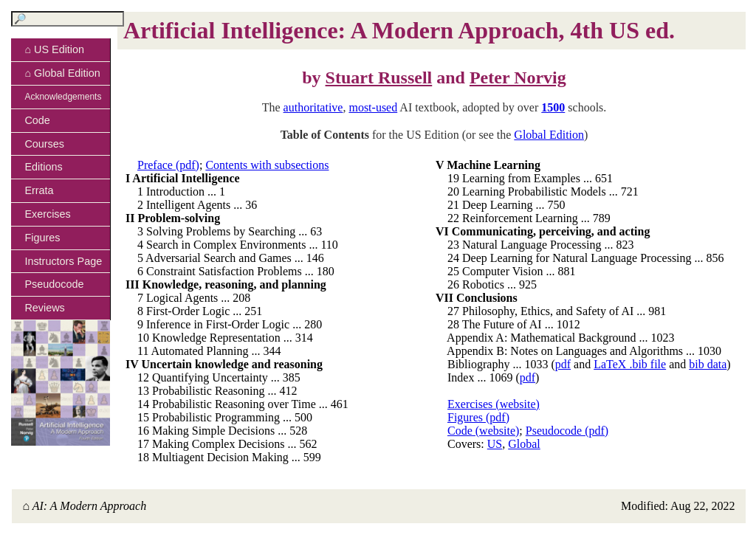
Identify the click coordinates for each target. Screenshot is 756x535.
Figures (42, 238)
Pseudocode (54, 284)
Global (524, 444)
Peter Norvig (518, 77)
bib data (708, 364)
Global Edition (549, 135)
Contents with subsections (267, 165)
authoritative (313, 107)
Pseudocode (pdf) (567, 431)
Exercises (47, 214)
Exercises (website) (494, 404)
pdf (563, 364)
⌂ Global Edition (62, 73)
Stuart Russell (379, 77)
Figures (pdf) (478, 417)
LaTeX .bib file (630, 364)
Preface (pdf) (168, 165)
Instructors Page (63, 261)
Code (37, 120)
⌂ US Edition (54, 49)
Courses (44, 144)
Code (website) (483, 431)
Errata (39, 190)
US (495, 444)
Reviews (44, 308)
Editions (43, 167)
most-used (373, 107)
